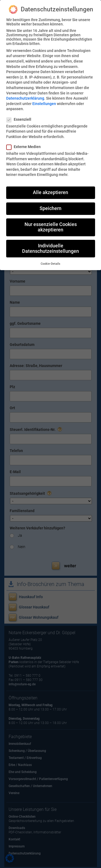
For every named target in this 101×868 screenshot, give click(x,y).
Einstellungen (44, 104)
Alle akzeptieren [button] (50, 192)
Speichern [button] (50, 208)
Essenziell (21, 119)
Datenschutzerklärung (25, 98)
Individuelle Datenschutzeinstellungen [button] (50, 248)
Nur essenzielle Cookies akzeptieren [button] (51, 227)
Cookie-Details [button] (50, 264)
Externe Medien (26, 147)
